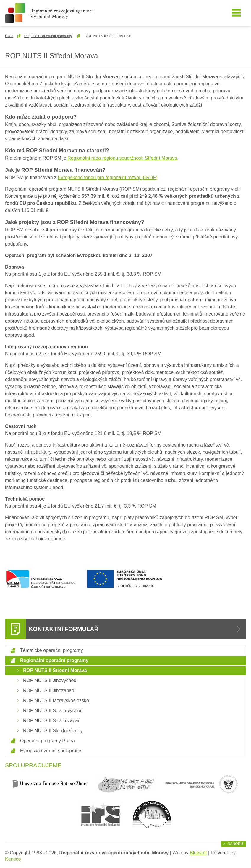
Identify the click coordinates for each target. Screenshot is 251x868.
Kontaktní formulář (64, 629)
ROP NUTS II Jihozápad (49, 690)
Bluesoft (198, 853)
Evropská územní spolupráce (51, 751)
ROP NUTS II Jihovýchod (50, 680)
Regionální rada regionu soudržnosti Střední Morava (122, 158)
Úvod (9, 36)
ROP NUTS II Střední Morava (55, 670)
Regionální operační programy (48, 36)
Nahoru (235, 844)
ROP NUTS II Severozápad (52, 721)
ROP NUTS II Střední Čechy (53, 731)
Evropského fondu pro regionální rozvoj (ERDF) (107, 178)
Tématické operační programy (52, 650)
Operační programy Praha (47, 741)
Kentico (13, 859)
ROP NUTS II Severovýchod (53, 711)
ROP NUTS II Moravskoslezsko (56, 701)
